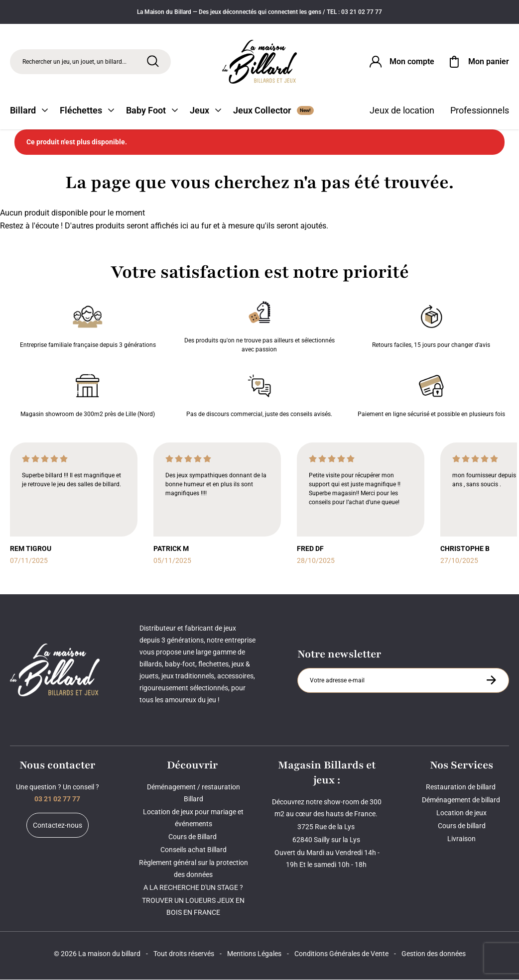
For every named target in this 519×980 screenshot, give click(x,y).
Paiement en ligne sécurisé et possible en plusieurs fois (431, 394)
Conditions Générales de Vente (341, 954)
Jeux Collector (273, 111)
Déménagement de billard (462, 800)
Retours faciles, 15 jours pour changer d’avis (431, 325)
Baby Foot (152, 111)
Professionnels (480, 111)
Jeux (205, 111)
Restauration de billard (461, 787)
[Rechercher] (153, 61)
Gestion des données (434, 954)
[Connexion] (401, 62)
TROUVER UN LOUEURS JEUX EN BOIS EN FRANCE (193, 907)
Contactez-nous (58, 826)
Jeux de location (402, 111)
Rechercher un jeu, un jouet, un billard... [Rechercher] (74, 62)
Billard (29, 111)
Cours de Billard (193, 837)
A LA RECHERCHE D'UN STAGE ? (193, 888)
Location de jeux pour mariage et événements (193, 818)
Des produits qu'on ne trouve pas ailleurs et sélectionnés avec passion (259, 325)
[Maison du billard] (259, 62)
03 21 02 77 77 (57, 799)
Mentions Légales (254, 954)
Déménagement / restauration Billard (194, 793)
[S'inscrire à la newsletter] (491, 680)
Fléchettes (87, 111)
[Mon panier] (478, 62)
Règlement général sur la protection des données (194, 869)
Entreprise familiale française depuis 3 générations (88, 325)
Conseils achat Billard (194, 850)
